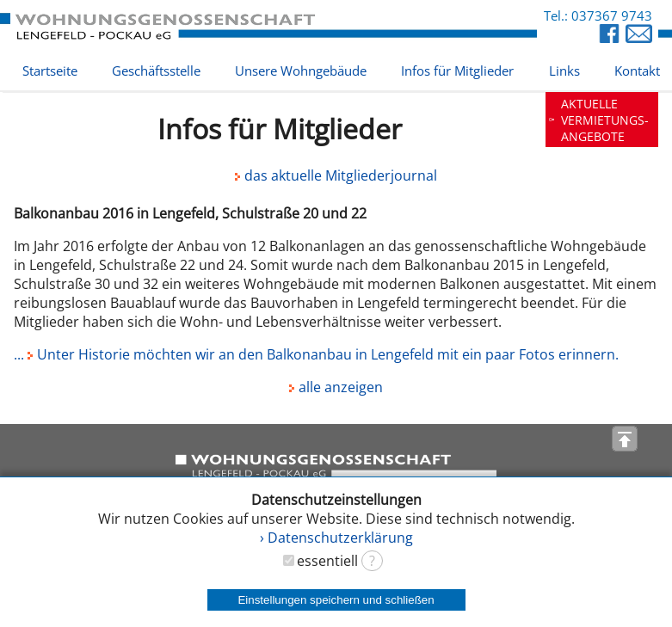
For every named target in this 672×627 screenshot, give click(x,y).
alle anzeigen (336, 387)
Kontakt (637, 71)
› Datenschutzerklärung (336, 538)
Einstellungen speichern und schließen (336, 600)
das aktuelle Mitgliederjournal (336, 175)
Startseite (50, 71)
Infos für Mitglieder (457, 71)
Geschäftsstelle (156, 71)
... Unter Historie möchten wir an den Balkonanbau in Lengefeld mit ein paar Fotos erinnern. (316, 354)
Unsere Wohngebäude (301, 71)
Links (564, 71)
